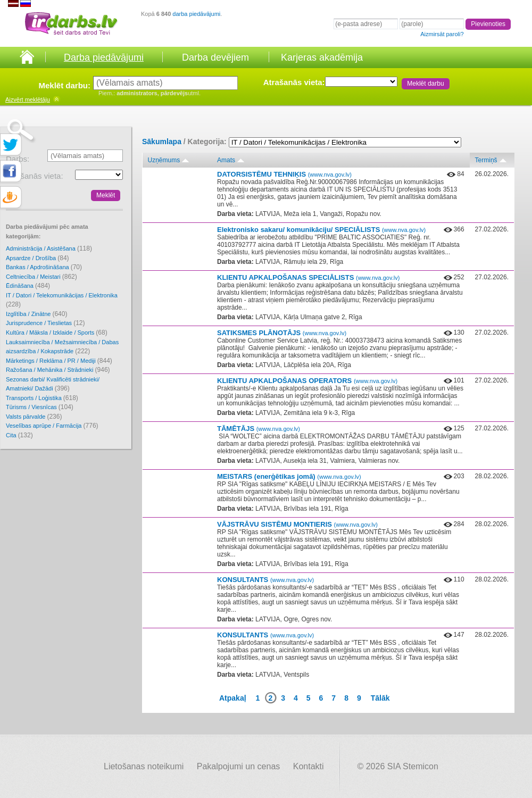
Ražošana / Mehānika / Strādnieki (58, 370)
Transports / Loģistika (42, 398)
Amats (226, 160)
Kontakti (309, 766)
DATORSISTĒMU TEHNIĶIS (284, 174)
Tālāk (380, 698)
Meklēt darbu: (64, 85)
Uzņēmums (164, 160)
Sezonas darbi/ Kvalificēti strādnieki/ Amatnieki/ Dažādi (53, 384)
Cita (19, 435)
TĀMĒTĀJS (259, 429)
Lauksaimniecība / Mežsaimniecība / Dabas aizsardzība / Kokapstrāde (62, 347)
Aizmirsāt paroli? (442, 34)
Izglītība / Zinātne (36, 314)
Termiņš (486, 160)
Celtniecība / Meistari (41, 277)
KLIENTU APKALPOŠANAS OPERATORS (307, 381)
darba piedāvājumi (196, 14)
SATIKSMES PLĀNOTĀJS (282, 333)
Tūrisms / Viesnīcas (40, 407)
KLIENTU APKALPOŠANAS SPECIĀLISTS (308, 277)
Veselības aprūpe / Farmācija (52, 426)
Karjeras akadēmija (322, 57)
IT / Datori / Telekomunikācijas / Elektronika (62, 300)
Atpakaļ (233, 698)
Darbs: (18, 159)
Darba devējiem (215, 57)
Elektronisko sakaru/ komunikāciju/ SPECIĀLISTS (321, 230)
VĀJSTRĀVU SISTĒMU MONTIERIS (297, 524)
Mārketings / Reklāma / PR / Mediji (59, 361)
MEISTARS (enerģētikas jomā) (289, 476)
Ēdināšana (28, 286)
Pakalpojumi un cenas (239, 766)
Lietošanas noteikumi (144, 766)
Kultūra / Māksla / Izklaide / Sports (57, 332)
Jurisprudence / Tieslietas (45, 323)
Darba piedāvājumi (104, 57)
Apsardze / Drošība (38, 258)
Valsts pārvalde (34, 417)
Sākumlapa (162, 142)
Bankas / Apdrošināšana (44, 267)
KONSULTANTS (265, 580)
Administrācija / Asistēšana (49, 248)
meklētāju (28, 99)
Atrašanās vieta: (294, 82)
